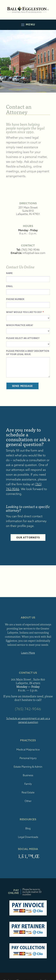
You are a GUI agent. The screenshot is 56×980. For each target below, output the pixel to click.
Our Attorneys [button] (28, 537)
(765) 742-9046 (30, 250)
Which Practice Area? (20, 325)
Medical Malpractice (28, 749)
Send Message (22, 386)
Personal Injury (28, 758)
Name (9, 273)
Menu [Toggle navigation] (28, 25)
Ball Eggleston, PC (28, 10)
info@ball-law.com (34, 253)
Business (28, 775)
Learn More (28, 653)
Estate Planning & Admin (28, 767)
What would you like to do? (24, 312)
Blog (28, 828)
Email (10, 286)
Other (28, 801)
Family (28, 784)
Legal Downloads (28, 837)
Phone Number (15, 299)
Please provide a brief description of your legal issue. (28, 353)
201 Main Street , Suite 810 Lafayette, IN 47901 (28, 681)
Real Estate (28, 792)
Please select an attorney (23, 338)
